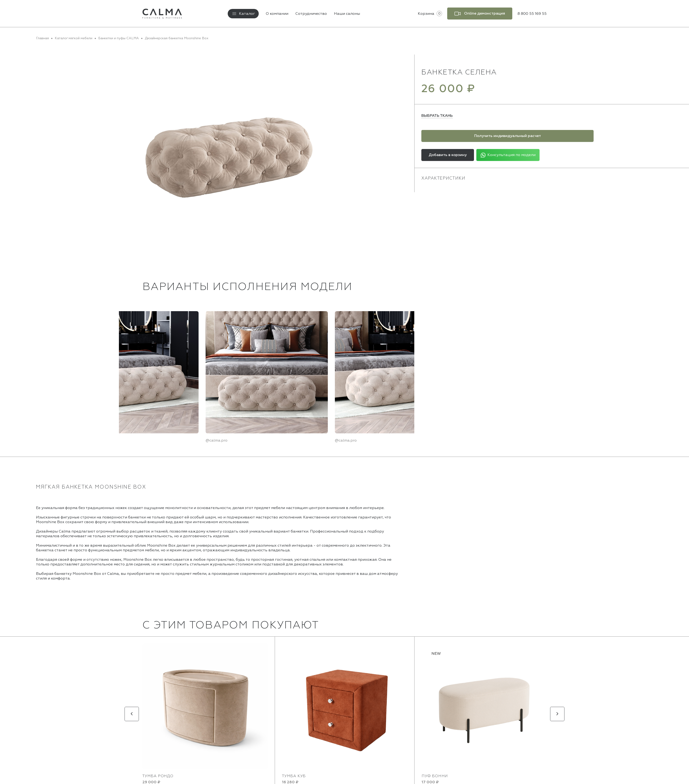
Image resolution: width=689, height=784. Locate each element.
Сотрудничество (311, 14)
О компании (277, 14)
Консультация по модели (508, 155)
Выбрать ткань (437, 116)
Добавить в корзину (448, 155)
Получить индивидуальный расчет (508, 136)
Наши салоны (347, 14)
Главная (42, 38)
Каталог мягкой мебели (74, 38)
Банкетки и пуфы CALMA (119, 38)
